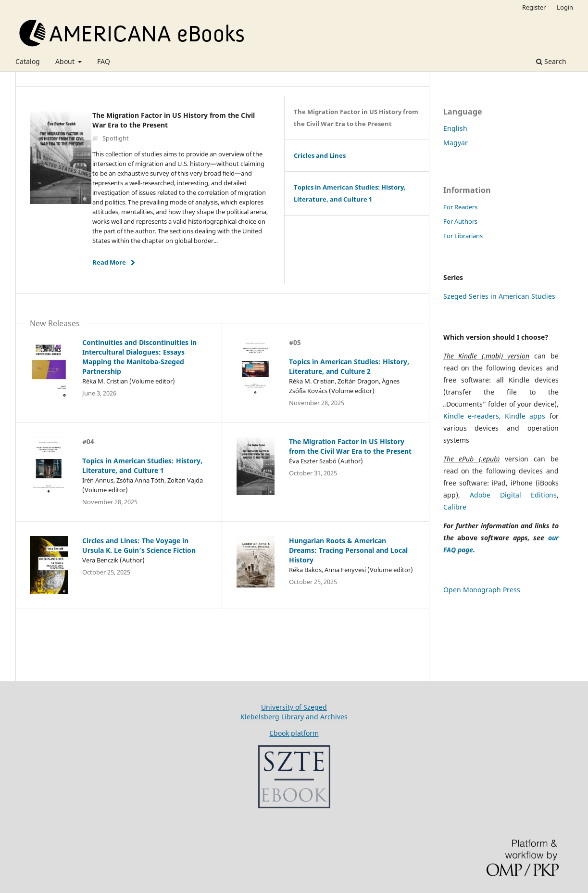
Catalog (28, 61)
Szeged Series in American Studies (499, 296)
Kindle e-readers (471, 416)
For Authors (460, 221)
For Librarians (463, 236)
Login (565, 7)
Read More (109, 262)
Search (551, 61)
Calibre (455, 507)
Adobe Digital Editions (513, 495)
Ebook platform (294, 733)
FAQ (104, 61)
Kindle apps (525, 416)
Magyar (456, 143)
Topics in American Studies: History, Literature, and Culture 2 (349, 366)
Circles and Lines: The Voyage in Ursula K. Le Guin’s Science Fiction (139, 545)
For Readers (460, 207)
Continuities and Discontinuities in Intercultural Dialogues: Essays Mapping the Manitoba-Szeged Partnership (139, 357)
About (66, 61)
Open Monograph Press (482, 590)
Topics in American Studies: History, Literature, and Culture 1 (350, 193)
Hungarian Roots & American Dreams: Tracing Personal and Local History (348, 550)
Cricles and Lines (320, 155)
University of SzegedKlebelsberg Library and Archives (294, 712)
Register (534, 7)
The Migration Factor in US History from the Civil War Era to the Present (356, 118)
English (455, 128)
